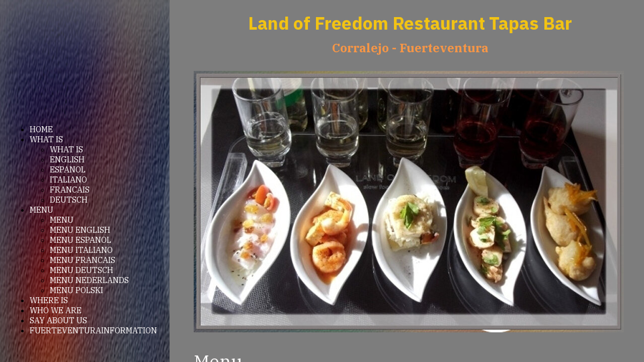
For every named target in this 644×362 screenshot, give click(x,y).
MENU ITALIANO (81, 250)
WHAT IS (46, 139)
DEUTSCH (69, 200)
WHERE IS (49, 300)
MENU (42, 210)
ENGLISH (67, 159)
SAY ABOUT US (58, 320)
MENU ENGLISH (80, 230)
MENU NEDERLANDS (89, 280)
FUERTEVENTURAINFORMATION (93, 330)
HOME (41, 129)
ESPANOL (68, 169)
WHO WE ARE (56, 310)
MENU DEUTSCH (82, 270)
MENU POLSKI (76, 290)
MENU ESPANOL (80, 240)
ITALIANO (68, 179)
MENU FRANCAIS (83, 260)
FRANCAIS (70, 190)
